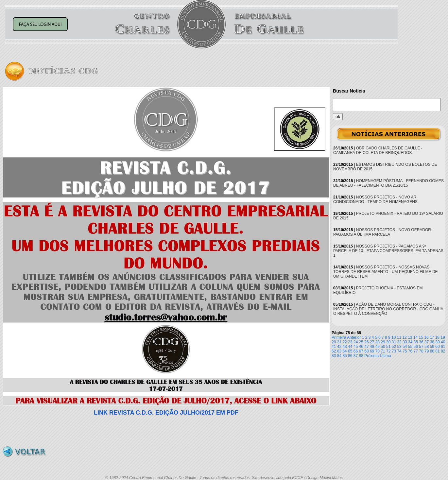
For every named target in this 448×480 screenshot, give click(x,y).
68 (366, 351)
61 (443, 347)
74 (399, 351)
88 (361, 356)
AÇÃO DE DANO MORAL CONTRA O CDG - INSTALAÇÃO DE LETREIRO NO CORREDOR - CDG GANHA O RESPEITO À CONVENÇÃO (388, 309)
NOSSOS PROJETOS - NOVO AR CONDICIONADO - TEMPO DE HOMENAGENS (375, 199)
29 (383, 342)
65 (350, 351)
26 (366, 342)
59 (432, 347)
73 (394, 351)
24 (356, 342)
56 (416, 347)
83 (334, 356)
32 (399, 342)
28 (378, 342)
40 (443, 342)
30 (388, 342)
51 (388, 347)
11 (399, 337)
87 (356, 356)
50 (383, 347)
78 (421, 351)
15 (421, 337)
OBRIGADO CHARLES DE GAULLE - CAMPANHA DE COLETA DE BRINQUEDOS (378, 150)
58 (427, 347)
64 (345, 351)
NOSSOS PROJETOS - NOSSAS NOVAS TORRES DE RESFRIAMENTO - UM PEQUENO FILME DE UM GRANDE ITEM (386, 272)
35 (416, 342)
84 (339, 356)
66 (356, 351)
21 (339, 342)
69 (372, 351)
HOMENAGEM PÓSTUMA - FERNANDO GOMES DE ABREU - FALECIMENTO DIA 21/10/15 (388, 183)
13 (410, 337)
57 (421, 347)
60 (437, 347)
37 (427, 342)
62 (334, 351)
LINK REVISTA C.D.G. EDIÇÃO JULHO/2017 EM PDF (166, 413)
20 (334, 342)
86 (350, 356)
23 (350, 342)
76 (410, 351)
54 (405, 347)
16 (426, 337)
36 (421, 342)
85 (345, 356)
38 (432, 342)
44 (350, 347)
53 (399, 347)
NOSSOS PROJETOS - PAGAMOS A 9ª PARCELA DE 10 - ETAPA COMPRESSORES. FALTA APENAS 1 (388, 251)
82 (443, 351)
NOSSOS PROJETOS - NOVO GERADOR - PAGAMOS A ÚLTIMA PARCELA (383, 232)
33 (405, 342)
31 (394, 342)
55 (410, 347)
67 (361, 351)
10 (394, 337)
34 (410, 342)
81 (437, 351)
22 (345, 342)
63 (339, 351)
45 (356, 347)
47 (366, 347)
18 (437, 337)
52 (394, 347)
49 (378, 347)
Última (386, 356)
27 (372, 342)
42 (339, 347)
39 (437, 342)
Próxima (371, 356)
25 (361, 342)
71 (383, 351)
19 (443, 337)
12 (404, 337)
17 (432, 337)
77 (416, 351)
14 (415, 337)
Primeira (339, 337)
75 (405, 351)
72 (388, 351)
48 (372, 347)
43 (345, 347)
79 (427, 351)
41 (334, 347)
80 (432, 351)
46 (361, 347)
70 (378, 351)
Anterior (354, 337)
